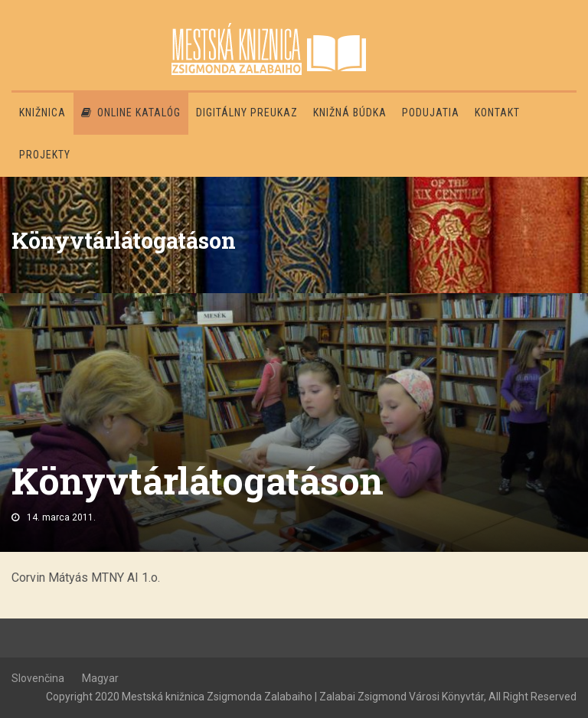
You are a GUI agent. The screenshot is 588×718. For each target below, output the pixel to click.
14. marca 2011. (61, 517)
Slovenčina (38, 678)
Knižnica (42, 113)
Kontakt (497, 113)
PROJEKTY (45, 155)
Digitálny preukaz (247, 113)
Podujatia (431, 113)
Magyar (100, 678)
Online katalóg (131, 113)
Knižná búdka (350, 113)
